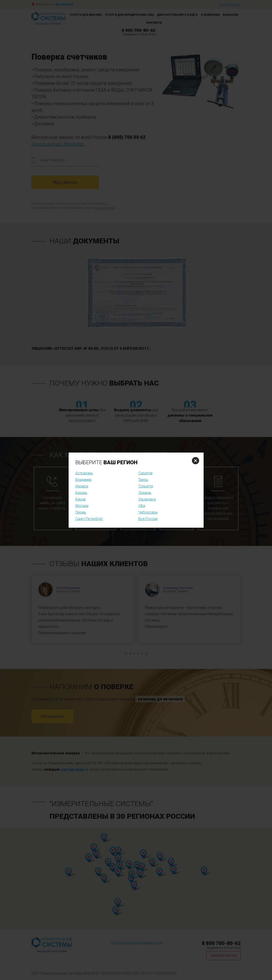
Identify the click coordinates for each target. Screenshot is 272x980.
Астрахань (84, 473)
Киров (81, 499)
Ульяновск (147, 499)
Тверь (143, 480)
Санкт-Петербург (89, 519)
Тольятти (146, 486)
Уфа (142, 506)
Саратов (145, 473)
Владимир (83, 480)
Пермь (81, 512)
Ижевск (82, 486)
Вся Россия (148, 519)
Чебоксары (148, 512)
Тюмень (145, 493)
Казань (81, 493)
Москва (82, 506)
